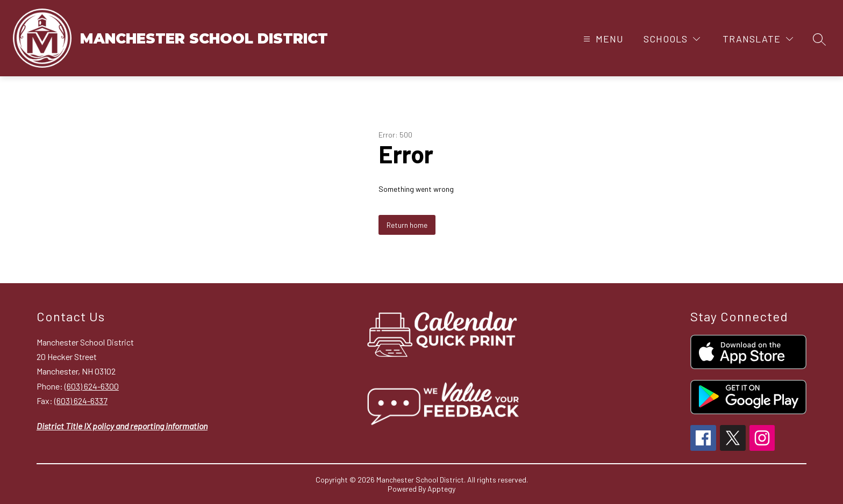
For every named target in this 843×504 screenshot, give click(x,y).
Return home (407, 225)
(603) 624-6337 (81, 401)
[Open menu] (602, 39)
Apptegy (441, 489)
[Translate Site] (758, 39)
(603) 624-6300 (92, 386)
